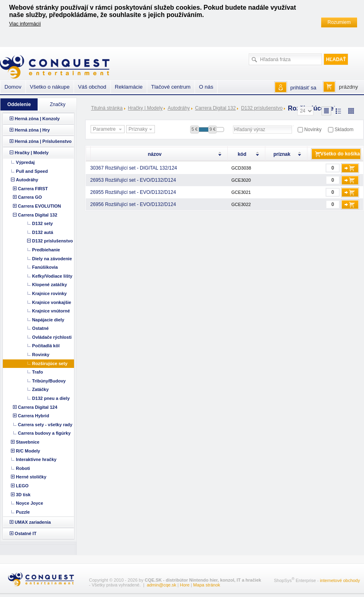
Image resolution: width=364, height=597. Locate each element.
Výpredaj (25, 162)
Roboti (23, 468)
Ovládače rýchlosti (52, 337)
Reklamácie (129, 87)
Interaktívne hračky (36, 459)
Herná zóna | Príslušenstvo (43, 141)
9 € (213, 129)
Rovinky (41, 355)
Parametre (108, 130)
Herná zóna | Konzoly (37, 119)
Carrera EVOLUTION (39, 206)
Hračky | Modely (145, 108)
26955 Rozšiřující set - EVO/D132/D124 (133, 192)
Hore (185, 585)
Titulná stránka (107, 108)
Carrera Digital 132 (215, 108)
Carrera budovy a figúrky (44, 433)
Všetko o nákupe (50, 87)
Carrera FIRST (33, 189)
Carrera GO (30, 197)
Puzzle (23, 512)
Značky (58, 104)
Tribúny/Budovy (49, 381)
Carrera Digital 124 (37, 407)
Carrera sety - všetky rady (45, 425)
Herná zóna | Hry (32, 130)
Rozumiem (339, 22)
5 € (194, 129)
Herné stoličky (31, 477)
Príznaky (142, 130)
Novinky (313, 130)
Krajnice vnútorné (51, 311)
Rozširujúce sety (50, 363)
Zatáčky (40, 389)
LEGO (22, 486)
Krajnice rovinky (49, 293)
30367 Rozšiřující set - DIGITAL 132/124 (134, 168)
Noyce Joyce (29, 503)
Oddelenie (19, 104)
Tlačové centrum (171, 87)
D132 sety (42, 223)
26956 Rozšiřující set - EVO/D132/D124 (133, 204)
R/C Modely (28, 451)
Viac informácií (25, 24)
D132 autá (42, 232)
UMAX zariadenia (33, 522)
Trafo (37, 372)
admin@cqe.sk (162, 585)
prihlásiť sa (303, 88)
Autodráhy (179, 108)
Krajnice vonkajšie (52, 302)
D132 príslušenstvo (262, 108)
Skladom (344, 130)
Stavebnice (28, 442)
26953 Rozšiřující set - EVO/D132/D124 (133, 180)
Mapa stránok (207, 585)
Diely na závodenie (52, 259)
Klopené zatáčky (49, 285)
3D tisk (23, 495)
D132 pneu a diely (51, 398)
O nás (206, 87)
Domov (13, 87)
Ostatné (40, 328)
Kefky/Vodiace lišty (52, 276)
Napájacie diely (48, 320)
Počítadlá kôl (46, 346)
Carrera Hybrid (33, 416)
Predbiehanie (46, 250)
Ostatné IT (25, 533)
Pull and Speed (32, 171)
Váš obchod (92, 87)
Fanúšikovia (45, 267)
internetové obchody (340, 580)
